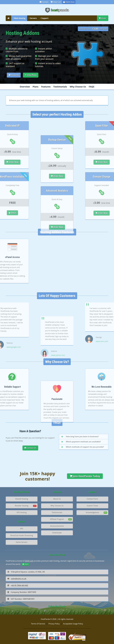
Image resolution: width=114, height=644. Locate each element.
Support (45, 18)
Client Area (69, 2)
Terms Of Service (38, 624)
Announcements (57, 526)
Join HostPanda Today (85, 476)
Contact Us (30, 448)
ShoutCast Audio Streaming (22, 535)
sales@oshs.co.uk (17, 579)
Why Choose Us (78, 87)
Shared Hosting (22, 499)
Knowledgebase (92, 512)
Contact (44, 2)
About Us (57, 499)
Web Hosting (20, 18)
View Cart (56, 2)
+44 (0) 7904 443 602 (18, 585)
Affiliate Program (57, 519)
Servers (33, 18)
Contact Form (92, 499)
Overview (25, 87)
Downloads (57, 533)
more (25, 564)
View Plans (31, 75)
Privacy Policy (54, 624)
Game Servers (22, 542)
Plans (36, 87)
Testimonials (60, 87)
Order (103, 18)
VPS (22, 529)
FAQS (92, 87)
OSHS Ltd (29, 561)
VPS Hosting (22, 512)
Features (14, 75)
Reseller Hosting (22, 506)
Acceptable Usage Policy (73, 624)
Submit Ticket (92, 506)
